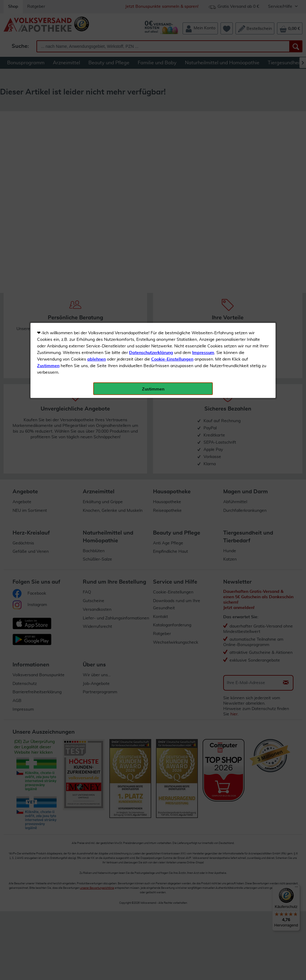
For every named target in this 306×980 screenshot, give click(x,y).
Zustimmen (48, 147)
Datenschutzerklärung (151, 134)
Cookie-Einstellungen (172, 141)
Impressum (203, 134)
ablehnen (97, 141)
